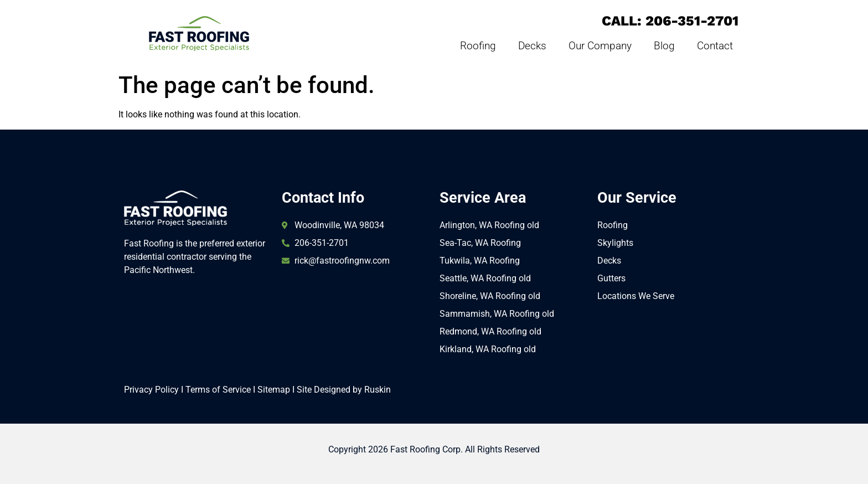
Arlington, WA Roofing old (489, 225)
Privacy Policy (151, 390)
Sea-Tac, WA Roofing (480, 243)
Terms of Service (218, 390)
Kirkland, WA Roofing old (488, 349)
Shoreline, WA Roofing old (490, 296)
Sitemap (274, 390)
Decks (532, 46)
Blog (664, 46)
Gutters (611, 278)
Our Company (600, 46)
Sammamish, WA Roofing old (497, 314)
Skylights (615, 243)
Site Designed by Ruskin (344, 390)
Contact (715, 46)
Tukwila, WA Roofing (480, 261)
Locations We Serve (636, 296)
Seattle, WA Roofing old (485, 278)
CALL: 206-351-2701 (670, 21)
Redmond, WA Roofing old (490, 331)
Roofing (478, 46)
